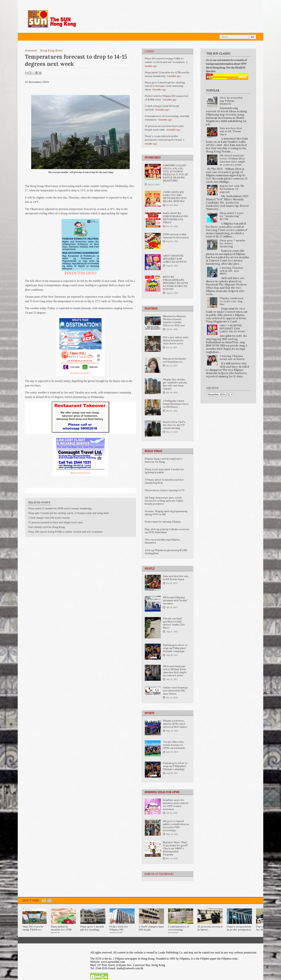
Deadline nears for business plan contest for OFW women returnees (176, 805)
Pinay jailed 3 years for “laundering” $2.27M (232, 216)
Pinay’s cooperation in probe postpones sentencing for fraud (163, 138)
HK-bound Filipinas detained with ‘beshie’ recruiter (175, 600)
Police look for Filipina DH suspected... (119, 930)
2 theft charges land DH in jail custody (49, 518)
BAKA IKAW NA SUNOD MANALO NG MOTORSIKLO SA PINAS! (176, 218)
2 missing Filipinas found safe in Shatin (232, 357)
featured (31, 50)
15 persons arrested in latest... (210, 928)
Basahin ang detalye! (81, 373)
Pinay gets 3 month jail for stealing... (92, 928)
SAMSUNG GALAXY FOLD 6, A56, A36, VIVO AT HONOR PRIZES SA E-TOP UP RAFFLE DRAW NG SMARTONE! (176, 173)
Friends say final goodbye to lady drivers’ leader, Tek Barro (174, 623)
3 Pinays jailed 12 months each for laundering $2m (164, 481)
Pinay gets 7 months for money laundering (233, 244)
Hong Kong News (51, 50)
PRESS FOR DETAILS (80, 473)
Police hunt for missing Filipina (163, 522)
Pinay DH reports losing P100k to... (32, 928)
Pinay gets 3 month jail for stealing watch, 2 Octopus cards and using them (165, 86)
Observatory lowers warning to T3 (165, 490)
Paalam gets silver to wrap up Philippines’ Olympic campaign (175, 648)
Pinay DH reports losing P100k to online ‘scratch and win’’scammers (165, 60)
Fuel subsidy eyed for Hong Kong (47, 527)
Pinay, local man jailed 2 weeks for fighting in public (164, 471)
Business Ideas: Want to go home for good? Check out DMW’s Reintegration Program (175, 848)
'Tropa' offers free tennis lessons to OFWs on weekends (174, 745)
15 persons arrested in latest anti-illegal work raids (165, 128)
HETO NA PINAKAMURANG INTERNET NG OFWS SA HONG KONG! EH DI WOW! (176, 283)
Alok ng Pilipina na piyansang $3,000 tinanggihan (166, 552)
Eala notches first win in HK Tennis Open (175, 578)
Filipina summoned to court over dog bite (232, 301)
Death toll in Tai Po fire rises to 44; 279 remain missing (174, 425)
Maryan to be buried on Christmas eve (174, 360)
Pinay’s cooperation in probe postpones (239, 928)
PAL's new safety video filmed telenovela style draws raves (176, 340)
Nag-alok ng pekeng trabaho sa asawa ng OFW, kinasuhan (167, 531)
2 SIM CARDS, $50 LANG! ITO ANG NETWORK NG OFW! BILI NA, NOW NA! (175, 197)
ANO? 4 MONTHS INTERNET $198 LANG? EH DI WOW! (175, 259)
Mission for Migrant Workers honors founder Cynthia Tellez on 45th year (174, 321)
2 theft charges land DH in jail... (151, 928)
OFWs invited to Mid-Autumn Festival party (176, 236)
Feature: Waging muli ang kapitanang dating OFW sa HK (166, 513)
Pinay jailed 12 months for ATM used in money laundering (60, 508)
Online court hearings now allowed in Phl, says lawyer (175, 691)
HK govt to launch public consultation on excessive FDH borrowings (176, 826)
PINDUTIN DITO (80, 273)
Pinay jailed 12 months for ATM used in (61, 930)
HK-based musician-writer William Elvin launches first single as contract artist (175, 671)
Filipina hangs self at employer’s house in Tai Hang (164, 460)
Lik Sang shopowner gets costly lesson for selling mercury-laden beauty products (164, 501)
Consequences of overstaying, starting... (179, 930)
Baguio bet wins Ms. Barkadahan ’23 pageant (232, 189)
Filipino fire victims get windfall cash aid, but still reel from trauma (175, 384)
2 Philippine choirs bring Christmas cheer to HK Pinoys (176, 404)
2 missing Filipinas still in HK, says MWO (231, 271)
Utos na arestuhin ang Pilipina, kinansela (162, 541)
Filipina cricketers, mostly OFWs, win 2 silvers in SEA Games (175, 724)
